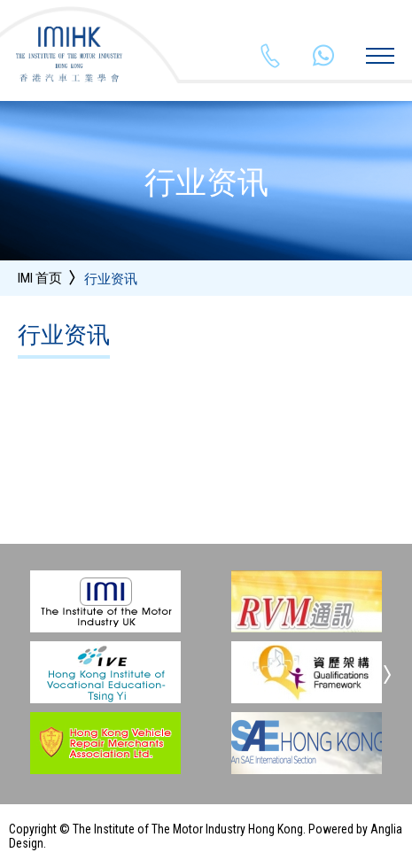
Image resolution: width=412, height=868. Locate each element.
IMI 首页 (40, 278)
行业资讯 (111, 279)
